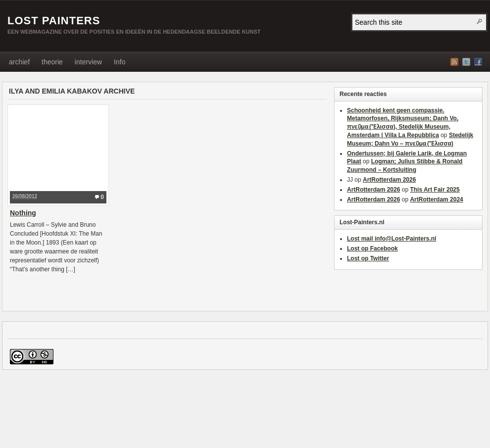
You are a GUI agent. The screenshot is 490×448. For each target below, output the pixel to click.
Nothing (23, 213)
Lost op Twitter (368, 258)
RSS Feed (454, 62)
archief (19, 62)
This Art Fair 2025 (435, 190)
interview (88, 62)
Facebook (478, 62)
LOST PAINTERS (54, 21)
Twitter (466, 62)
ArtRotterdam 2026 (389, 180)
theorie (52, 62)
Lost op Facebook (372, 249)
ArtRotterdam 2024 (436, 199)
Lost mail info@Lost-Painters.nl (392, 239)
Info (120, 62)
